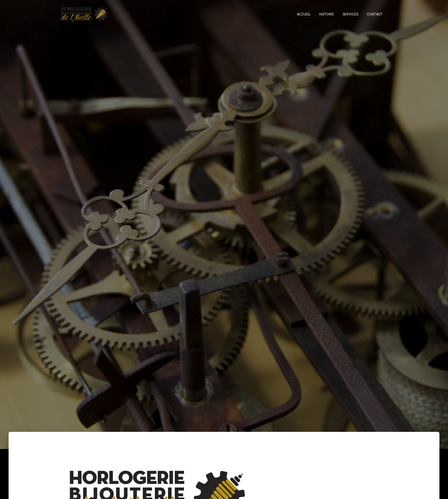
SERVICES (350, 14)
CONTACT (375, 14)
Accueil (304, 14)
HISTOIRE (327, 14)
